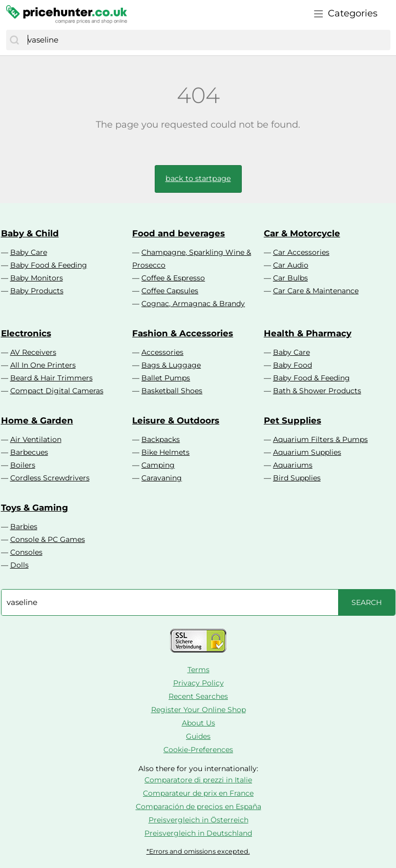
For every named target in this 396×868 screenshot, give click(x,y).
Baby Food (293, 365)
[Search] (14, 40)
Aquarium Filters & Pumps (320, 439)
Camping (158, 465)
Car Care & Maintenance (316, 291)
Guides (198, 736)
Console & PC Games (48, 539)
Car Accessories (301, 252)
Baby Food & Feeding (49, 265)
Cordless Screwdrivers (50, 478)
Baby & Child (30, 233)
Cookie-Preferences (198, 750)
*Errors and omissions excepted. (198, 851)
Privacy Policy (199, 683)
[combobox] (206, 40)
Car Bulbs (290, 278)
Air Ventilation (36, 439)
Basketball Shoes (172, 391)
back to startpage (198, 178)
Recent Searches (198, 696)
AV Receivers (33, 352)
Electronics (26, 333)
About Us (199, 723)
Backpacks (161, 439)
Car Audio (291, 265)
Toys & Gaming (35, 508)
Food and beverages (179, 233)
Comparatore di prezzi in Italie (198, 780)
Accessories (162, 352)
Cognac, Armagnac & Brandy (193, 304)
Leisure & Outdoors (176, 420)
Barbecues (29, 452)
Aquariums (293, 465)
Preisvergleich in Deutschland (198, 833)
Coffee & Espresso (173, 278)
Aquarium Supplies (307, 452)
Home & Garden (37, 420)
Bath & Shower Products (317, 391)
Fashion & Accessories (183, 333)
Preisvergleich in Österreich (199, 820)
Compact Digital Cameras (57, 391)
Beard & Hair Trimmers (51, 378)
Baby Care (29, 252)
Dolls (19, 565)
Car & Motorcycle (302, 233)
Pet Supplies (293, 420)
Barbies (24, 527)
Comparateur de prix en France (198, 793)
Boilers (23, 465)
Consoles (26, 552)
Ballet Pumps (166, 378)
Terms (199, 670)
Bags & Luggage (171, 365)
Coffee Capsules (170, 291)
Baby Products (37, 291)
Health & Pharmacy (308, 333)
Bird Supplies (297, 478)
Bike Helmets (165, 452)
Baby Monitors (37, 278)
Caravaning (162, 478)
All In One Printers (43, 365)
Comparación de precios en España (199, 806)
